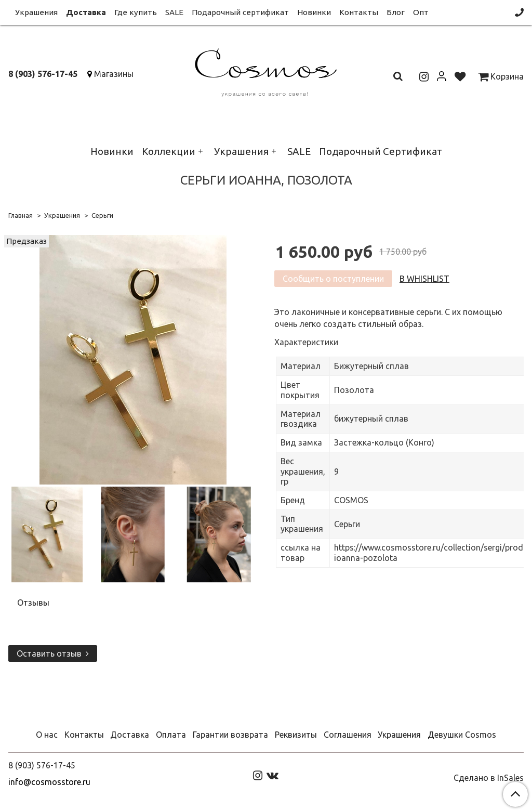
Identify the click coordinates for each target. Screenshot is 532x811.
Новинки (314, 12)
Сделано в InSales (489, 778)
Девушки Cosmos (462, 735)
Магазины (114, 74)
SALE (174, 12)
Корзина (501, 76)
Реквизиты (296, 735)
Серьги (102, 215)
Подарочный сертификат (240, 12)
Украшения (36, 12)
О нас (47, 735)
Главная (21, 215)
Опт (421, 12)
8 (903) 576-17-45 (43, 74)
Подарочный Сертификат (381, 151)
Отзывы (33, 603)
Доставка (86, 12)
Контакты (359, 12)
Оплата (171, 735)
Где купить (136, 12)
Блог (396, 12)
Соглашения (348, 735)
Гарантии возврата (230, 735)
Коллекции (169, 151)
